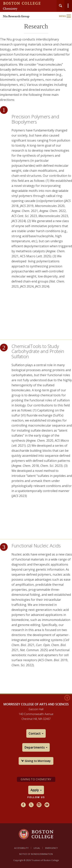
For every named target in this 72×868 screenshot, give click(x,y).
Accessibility (21, 848)
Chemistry (10, 9)
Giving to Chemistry (36, 779)
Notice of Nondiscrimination (36, 854)
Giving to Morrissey (36, 761)
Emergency (51, 848)
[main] (36, 363)
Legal (37, 848)
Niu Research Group (16, 16)
